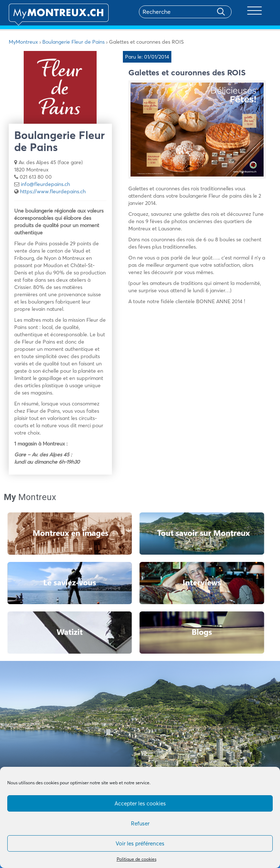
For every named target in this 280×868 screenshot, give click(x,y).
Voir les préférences (140, 843)
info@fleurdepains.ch (45, 184)
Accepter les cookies (140, 803)
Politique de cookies (137, 859)
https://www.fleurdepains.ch (53, 191)
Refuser (140, 823)
